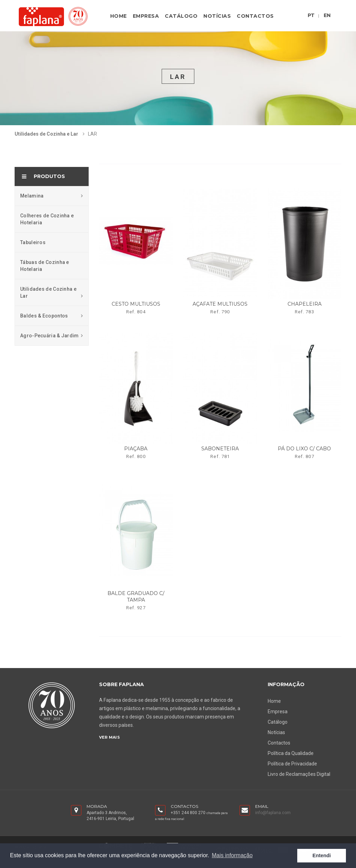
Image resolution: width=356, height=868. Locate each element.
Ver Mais (110, 737)
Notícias (217, 16)
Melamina (52, 196)
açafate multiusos (220, 304)
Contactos (255, 16)
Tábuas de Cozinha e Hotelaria (45, 266)
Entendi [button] (322, 855)
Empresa (146, 16)
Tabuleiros (33, 242)
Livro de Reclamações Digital (299, 774)
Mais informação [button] (232, 855)
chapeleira (305, 304)
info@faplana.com (273, 813)
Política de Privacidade (292, 764)
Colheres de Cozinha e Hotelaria (47, 219)
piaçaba (136, 449)
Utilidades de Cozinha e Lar (46, 134)
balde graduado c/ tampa (136, 597)
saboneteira (220, 449)
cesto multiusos (136, 304)
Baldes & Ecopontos (52, 316)
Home (119, 16)
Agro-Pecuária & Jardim (52, 336)
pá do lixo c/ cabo (304, 449)
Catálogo (181, 16)
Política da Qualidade (291, 753)
